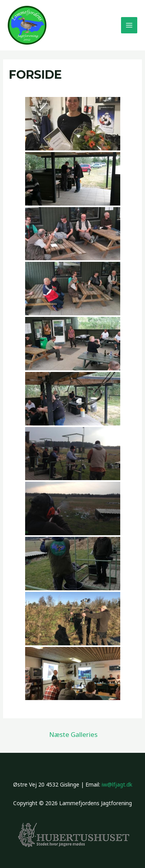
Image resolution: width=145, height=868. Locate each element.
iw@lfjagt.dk (117, 784)
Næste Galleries (73, 734)
